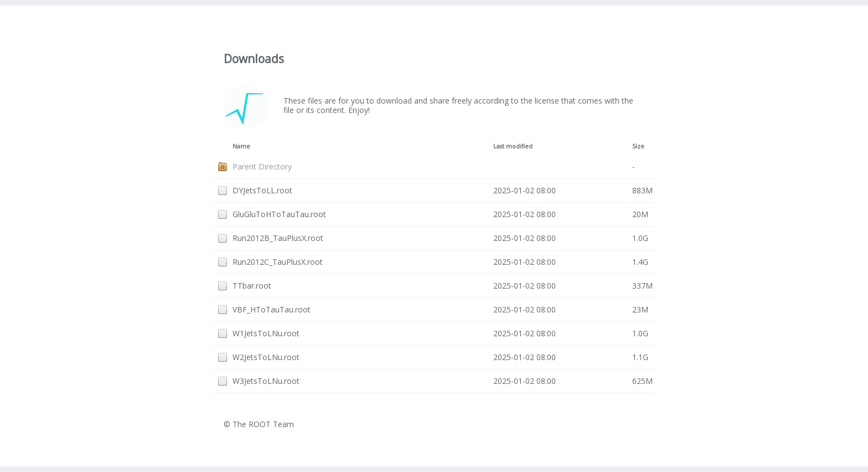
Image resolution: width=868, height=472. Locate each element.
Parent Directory (262, 166)
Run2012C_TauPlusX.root (278, 262)
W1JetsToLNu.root (266, 333)
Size (638, 146)
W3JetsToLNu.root (266, 381)
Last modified (513, 146)
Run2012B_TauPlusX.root (278, 238)
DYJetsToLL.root (262, 190)
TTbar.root (252, 286)
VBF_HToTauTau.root (272, 309)
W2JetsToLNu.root (266, 357)
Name (241, 146)
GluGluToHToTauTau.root (279, 214)
